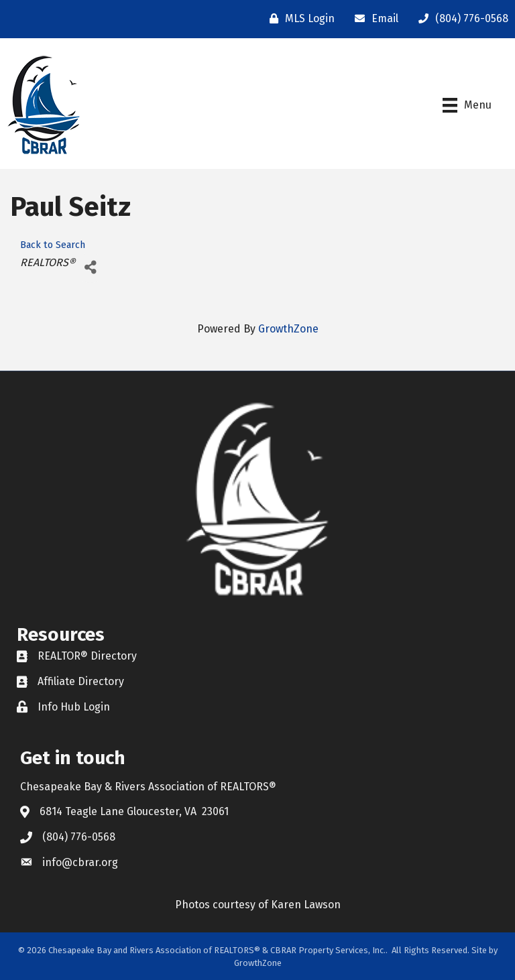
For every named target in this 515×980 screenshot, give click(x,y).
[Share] (90, 268)
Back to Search (53, 245)
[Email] (373, 19)
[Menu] (467, 105)
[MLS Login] (299, 19)
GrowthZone (288, 329)
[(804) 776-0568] (460, 19)
